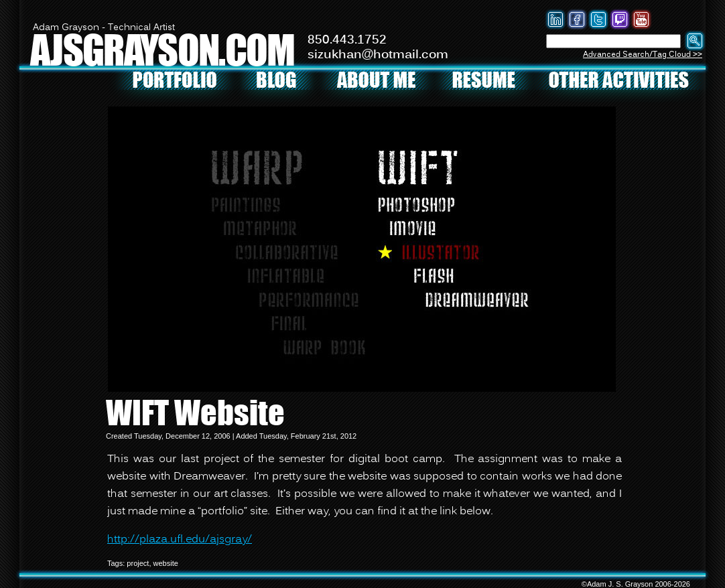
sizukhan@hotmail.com (378, 55)
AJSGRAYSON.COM (162, 49)
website (166, 563)
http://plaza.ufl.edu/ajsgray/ (180, 540)
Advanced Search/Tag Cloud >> (643, 55)
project (138, 563)
